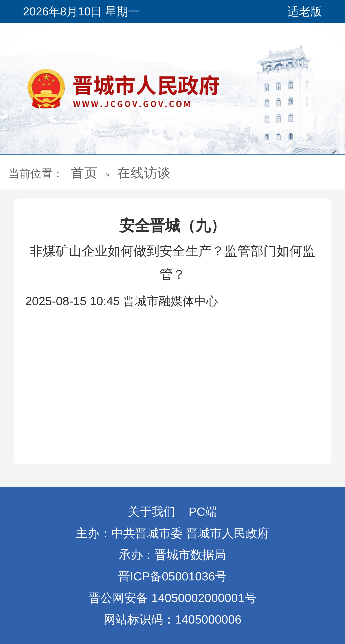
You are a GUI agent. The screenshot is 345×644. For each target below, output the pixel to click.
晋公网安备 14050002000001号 (172, 598)
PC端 (203, 512)
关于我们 (152, 512)
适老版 (305, 11)
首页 (84, 173)
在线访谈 (144, 173)
